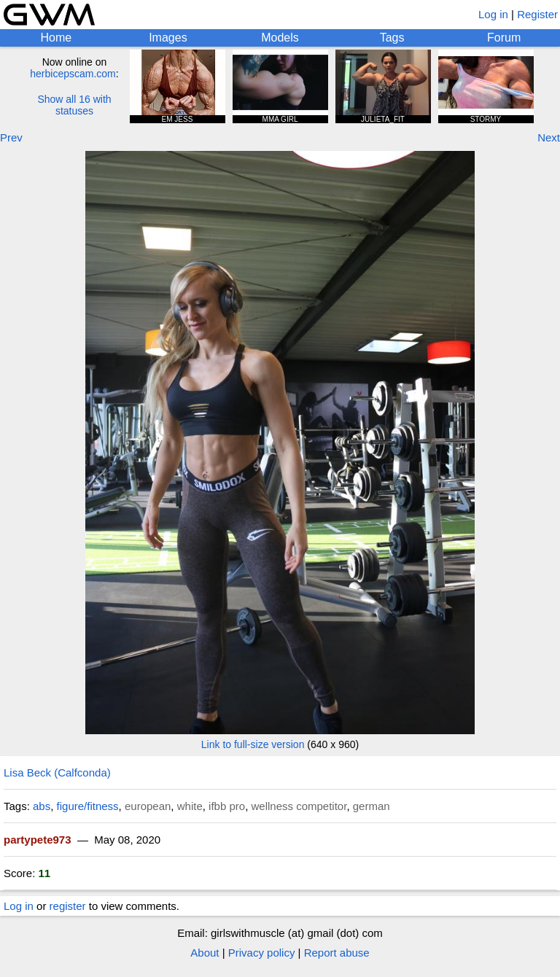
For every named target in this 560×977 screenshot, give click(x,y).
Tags (392, 38)
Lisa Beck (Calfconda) (57, 772)
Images (168, 38)
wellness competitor (299, 806)
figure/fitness (88, 806)
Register (537, 14)
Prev (11, 137)
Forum (504, 38)
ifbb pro (227, 806)
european (148, 806)
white (190, 806)
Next (549, 137)
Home (56, 38)
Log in (493, 14)
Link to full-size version (253, 744)
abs (42, 806)
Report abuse (337, 953)
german (372, 806)
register (68, 906)
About (205, 953)
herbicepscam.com (73, 74)
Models (280, 38)
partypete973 (38, 840)
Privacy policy (262, 953)
